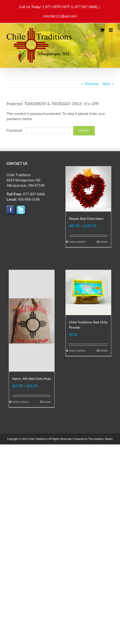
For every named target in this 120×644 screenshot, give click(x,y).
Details (104, 242)
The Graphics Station (101, 439)
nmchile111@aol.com (60, 16)
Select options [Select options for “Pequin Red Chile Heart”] (77, 242)
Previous (92, 84)
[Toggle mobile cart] (102, 30)
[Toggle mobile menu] (111, 30)
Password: (38, 131)
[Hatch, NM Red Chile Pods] (32, 321)
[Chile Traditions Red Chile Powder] (88, 293)
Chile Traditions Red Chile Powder (88, 325)
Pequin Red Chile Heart (86, 219)
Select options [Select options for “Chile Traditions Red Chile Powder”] (77, 351)
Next (106, 84)
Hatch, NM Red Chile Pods (32, 379)
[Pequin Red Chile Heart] (88, 189)
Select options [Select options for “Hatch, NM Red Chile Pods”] (20, 402)
